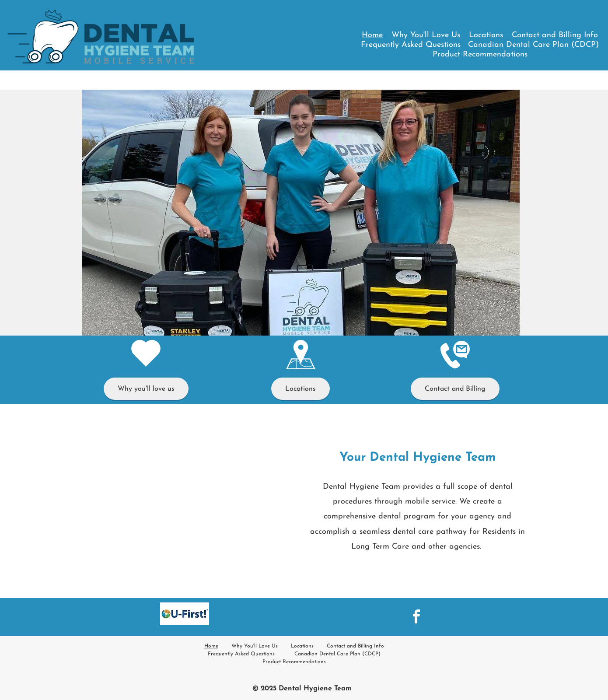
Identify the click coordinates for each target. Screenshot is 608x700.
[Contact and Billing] (455, 389)
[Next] (507, 213)
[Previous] (94, 213)
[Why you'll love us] (146, 389)
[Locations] (301, 389)
